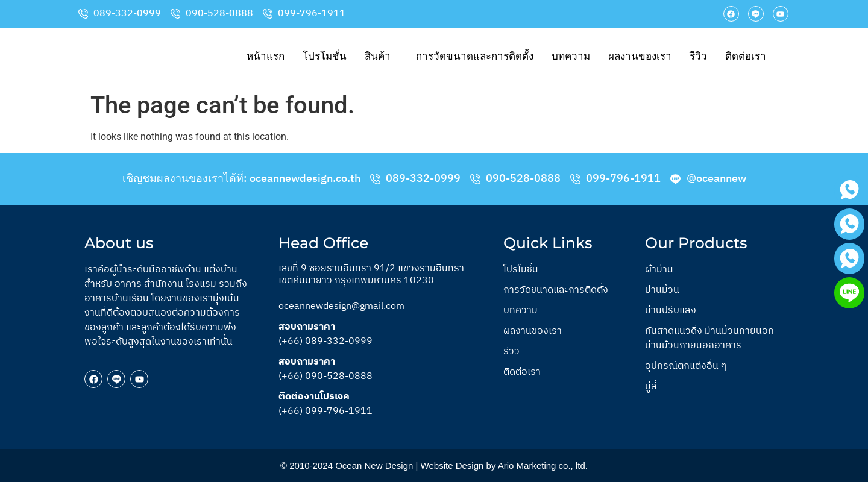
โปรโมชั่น (325, 57)
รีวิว (698, 57)
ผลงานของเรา (640, 57)
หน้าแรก (266, 57)
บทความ (571, 57)
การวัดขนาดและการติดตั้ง (475, 57)
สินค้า (378, 57)
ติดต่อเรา (746, 57)
